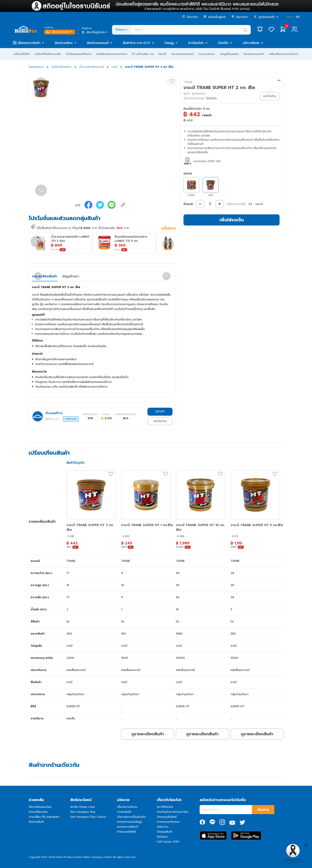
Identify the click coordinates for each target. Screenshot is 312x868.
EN (298, 17)
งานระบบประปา (207, 54)
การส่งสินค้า (124, 812)
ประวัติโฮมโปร (165, 807)
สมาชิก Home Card (82, 807)
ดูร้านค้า (160, 411)
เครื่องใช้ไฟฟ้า (22, 54)
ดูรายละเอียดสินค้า (148, 734)
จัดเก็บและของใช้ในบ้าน (78, 54)
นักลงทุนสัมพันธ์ (167, 817)
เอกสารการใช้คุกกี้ (128, 827)
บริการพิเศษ (251, 43)
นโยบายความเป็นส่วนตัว (131, 817)
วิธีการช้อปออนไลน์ (40, 807)
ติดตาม (263, 810)
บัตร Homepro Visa (83, 812)
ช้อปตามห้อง (64, 43)
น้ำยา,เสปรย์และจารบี (92, 67)
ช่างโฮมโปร (196, 43)
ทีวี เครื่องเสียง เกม (143, 54)
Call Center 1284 (168, 842)
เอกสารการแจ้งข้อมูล (130, 822)
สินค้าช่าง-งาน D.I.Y (136, 43)
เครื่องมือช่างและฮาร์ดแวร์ (284, 54)
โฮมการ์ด (190, 17)
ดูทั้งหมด (169, 228)
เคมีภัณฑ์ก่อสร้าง (61, 67)
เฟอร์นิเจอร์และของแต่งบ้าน (112, 54)
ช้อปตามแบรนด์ (98, 43)
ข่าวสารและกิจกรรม (168, 822)
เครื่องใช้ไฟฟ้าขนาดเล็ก (48, 54)
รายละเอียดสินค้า (45, 276)
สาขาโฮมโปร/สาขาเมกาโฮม (173, 812)
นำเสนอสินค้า (165, 832)
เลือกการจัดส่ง (59, 32)
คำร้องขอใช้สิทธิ (127, 832)
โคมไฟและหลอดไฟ (254, 54)
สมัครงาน (163, 827)
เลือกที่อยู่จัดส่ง (95, 32)
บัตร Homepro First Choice (88, 817)
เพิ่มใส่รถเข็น (232, 220)
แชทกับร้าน (160, 421)
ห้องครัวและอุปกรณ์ (183, 54)
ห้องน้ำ (163, 54)
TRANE (188, 82)
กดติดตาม (71, 419)
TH (289, 17)
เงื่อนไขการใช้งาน (127, 807)
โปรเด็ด (223, 43)
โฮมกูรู (169, 43)
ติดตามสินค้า (36, 822)
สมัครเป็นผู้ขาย (215, 17)
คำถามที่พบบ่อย (38, 812)
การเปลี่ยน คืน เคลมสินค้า (44, 817)
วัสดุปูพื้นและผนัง (229, 54)
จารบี (114, 67)
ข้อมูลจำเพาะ (71, 276)
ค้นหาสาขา (240, 17)
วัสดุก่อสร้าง (36, 67)
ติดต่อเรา (162, 837)
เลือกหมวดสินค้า (29, 43)
